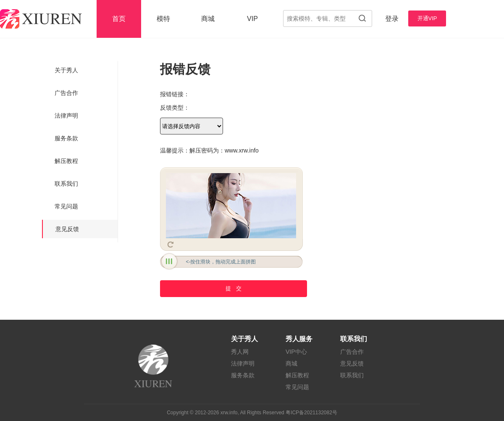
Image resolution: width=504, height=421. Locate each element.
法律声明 (66, 116)
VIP (252, 19)
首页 (119, 19)
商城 (208, 19)
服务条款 (66, 138)
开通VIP (427, 18)
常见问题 (66, 206)
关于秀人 (66, 70)
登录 (392, 19)
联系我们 (66, 184)
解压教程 (66, 161)
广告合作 (66, 93)
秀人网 (240, 352)
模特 (163, 19)
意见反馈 (67, 229)
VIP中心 (296, 352)
